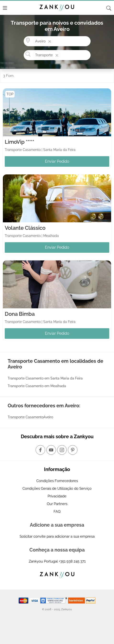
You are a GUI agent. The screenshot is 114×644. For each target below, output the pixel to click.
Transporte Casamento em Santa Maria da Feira (45, 378)
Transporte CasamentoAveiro (30, 417)
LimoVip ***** (19, 142)
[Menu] (5, 8)
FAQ (57, 512)
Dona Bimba (20, 314)
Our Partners (57, 504)
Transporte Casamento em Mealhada (37, 386)
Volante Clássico (25, 228)
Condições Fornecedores (57, 481)
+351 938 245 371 (72, 561)
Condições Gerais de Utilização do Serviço (57, 489)
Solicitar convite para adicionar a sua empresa (57, 536)
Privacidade (57, 496)
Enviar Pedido (57, 161)
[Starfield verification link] (54, 600)
